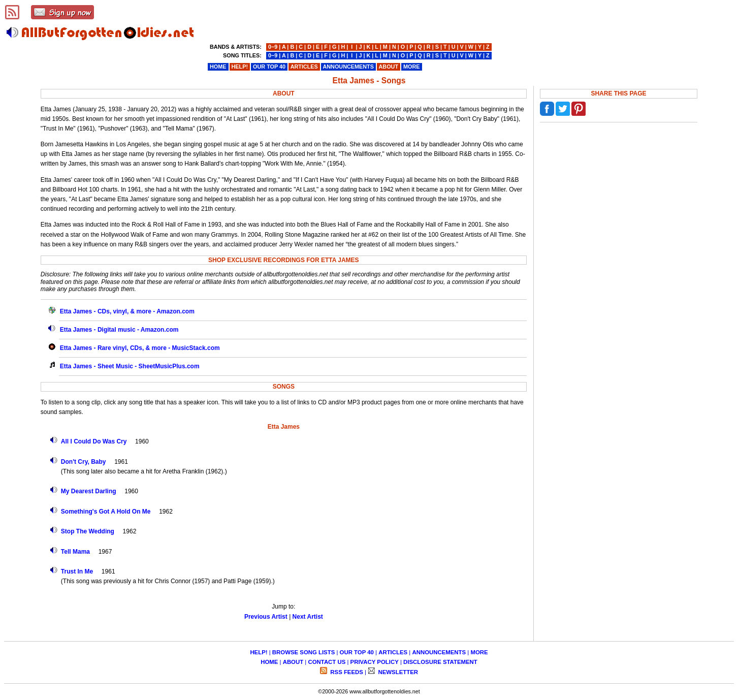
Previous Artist (266, 617)
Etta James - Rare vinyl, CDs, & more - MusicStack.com (140, 348)
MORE (479, 652)
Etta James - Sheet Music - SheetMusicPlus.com (130, 366)
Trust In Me (77, 571)
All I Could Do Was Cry (94, 441)
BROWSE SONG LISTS (303, 652)
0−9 (273, 47)
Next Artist (308, 617)
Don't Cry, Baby (84, 462)
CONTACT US (327, 662)
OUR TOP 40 (357, 652)
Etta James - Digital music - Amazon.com (119, 330)
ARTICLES (393, 652)
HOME (269, 662)
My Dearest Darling (89, 491)
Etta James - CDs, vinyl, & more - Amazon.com (127, 311)
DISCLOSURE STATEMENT (440, 662)
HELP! (259, 652)
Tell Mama (75, 552)
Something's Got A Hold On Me (106, 512)
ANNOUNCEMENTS (439, 652)
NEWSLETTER (397, 672)
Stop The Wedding (88, 531)
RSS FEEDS (346, 672)
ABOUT (293, 662)
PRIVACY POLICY (375, 662)
